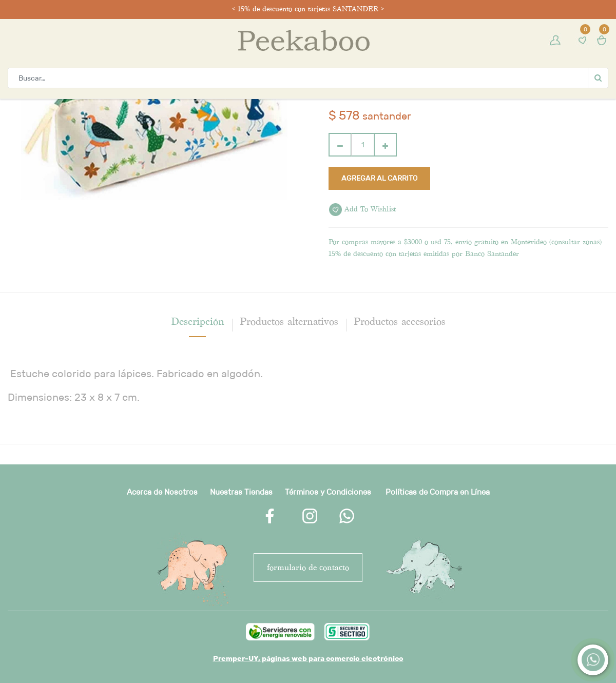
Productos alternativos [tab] (289, 321)
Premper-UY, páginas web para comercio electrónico (308, 658)
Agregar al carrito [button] (379, 178)
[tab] (198, 321)
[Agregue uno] (385, 145)
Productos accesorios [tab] (400, 321)
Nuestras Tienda (239, 492)
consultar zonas (575, 242)
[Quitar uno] (340, 145)
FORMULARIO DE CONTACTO (308, 567)
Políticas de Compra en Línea (438, 492)
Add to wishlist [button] (362, 210)
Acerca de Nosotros (162, 492)
